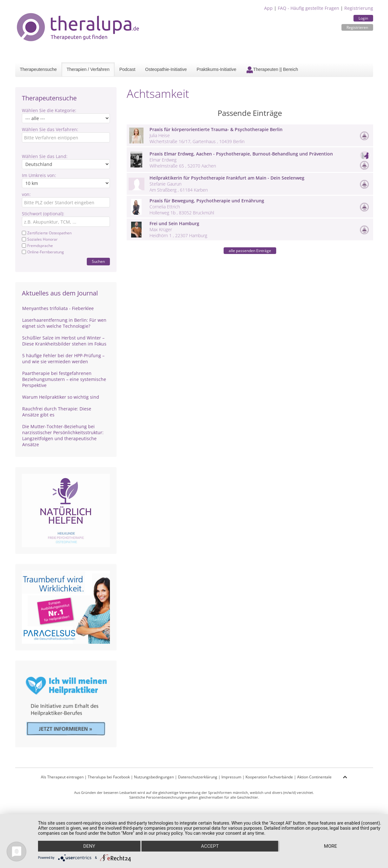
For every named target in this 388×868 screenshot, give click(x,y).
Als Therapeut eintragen (62, 777)
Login (363, 18)
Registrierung (359, 8)
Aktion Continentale (314, 777)
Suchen (98, 261)
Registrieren (357, 27)
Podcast (127, 69)
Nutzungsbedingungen (154, 777)
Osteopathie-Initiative (166, 69)
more (331, 846)
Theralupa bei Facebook (109, 777)
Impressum (231, 777)
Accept (210, 846)
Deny (89, 846)
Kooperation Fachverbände (269, 777)
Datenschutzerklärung (198, 777)
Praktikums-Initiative (216, 69)
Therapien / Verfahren (88, 69)
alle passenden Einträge (250, 251)
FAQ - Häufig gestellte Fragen (308, 8)
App (268, 8)
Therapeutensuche (38, 69)
